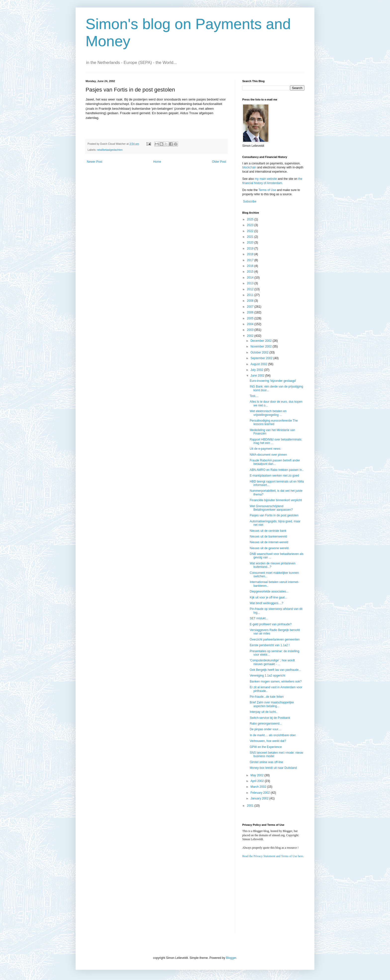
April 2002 (258, 781)
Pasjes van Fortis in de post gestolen (274, 515)
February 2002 (261, 793)
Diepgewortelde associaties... (269, 591)
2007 (251, 307)
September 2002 (262, 358)
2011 (251, 295)
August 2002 (259, 364)
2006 (251, 312)
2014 (251, 278)
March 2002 (259, 787)
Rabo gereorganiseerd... (266, 724)
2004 (251, 324)
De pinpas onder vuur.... (266, 729)
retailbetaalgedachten (110, 150)
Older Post (219, 162)
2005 (251, 318)
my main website (266, 179)
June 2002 (258, 376)
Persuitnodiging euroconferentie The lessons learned (274, 422)
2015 (251, 272)
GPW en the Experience (266, 747)
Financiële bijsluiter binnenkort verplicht (276, 500)
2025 (251, 219)
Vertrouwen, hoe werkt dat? (268, 741)
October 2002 (260, 352)
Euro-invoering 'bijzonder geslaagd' (273, 381)
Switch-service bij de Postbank (270, 718)
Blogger (231, 958)
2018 (251, 254)
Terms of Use (267, 190)
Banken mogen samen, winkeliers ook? (276, 682)
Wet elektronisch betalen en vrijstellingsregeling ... (268, 413)
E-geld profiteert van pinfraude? (271, 624)
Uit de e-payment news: (265, 449)
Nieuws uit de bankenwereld (268, 537)
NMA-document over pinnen (268, 455)
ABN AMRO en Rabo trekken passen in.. (277, 470)
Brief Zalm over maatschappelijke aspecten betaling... (272, 704)
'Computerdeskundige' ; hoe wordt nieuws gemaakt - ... (272, 662)
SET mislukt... (259, 618)
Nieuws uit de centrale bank (268, 531)
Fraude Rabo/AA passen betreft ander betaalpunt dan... (275, 462)
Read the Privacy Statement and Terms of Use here (273, 856)
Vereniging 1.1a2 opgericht (268, 676)
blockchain (250, 167)
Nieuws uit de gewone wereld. (269, 548)
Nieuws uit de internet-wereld (269, 542)
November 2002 (262, 346)
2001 (251, 806)
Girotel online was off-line (267, 762)
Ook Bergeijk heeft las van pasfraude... (275, 670)
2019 (251, 248)
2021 (251, 237)
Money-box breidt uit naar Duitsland (273, 768)
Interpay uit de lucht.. (264, 712)
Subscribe (250, 201)
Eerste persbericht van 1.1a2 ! (270, 645)
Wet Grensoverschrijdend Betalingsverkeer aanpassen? (271, 508)
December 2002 (262, 341)
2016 (251, 266)
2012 (251, 289)
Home (157, 162)
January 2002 (260, 798)
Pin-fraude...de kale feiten (267, 697)
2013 (251, 283)
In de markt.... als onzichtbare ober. (273, 735)
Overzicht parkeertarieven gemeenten (275, 639)
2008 (251, 301)
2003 (251, 330)
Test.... (254, 396)
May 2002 (257, 775)
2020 (251, 243)
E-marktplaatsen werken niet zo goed (274, 476)
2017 (251, 260)
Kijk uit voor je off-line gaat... (268, 597)
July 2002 (257, 370)
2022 (251, 231)
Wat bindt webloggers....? (267, 603)
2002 (251, 336)
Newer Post (95, 162)
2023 (251, 225)
